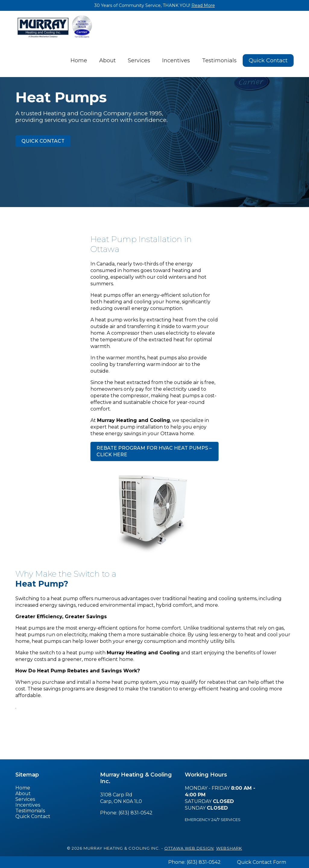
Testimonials (219, 60)
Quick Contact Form (262, 862)
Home (79, 60)
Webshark (229, 848)
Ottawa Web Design (189, 848)
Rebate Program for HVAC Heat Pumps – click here (154, 451)
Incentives (176, 60)
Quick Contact (268, 60)
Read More (203, 5)
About (107, 60)
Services (139, 60)
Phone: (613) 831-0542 (194, 862)
